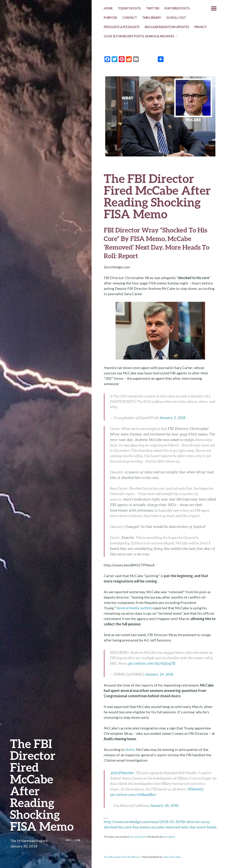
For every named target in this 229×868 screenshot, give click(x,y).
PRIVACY (200, 27)
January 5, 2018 (172, 418)
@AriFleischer (122, 773)
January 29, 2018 (159, 674)
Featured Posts (177, 8)
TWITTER (153, 8)
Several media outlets (134, 608)
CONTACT (130, 18)
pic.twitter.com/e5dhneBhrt (133, 795)
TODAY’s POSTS (129, 8)
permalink (169, 837)
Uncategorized (138, 837)
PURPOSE (110, 18)
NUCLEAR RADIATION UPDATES (167, 27)
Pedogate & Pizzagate (122, 27)
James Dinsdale (172, 857)
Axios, (131, 749)
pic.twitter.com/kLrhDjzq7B (152, 663)
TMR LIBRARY (152, 18)
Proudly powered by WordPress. (122, 857)
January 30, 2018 (164, 805)
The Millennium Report (29, 841)
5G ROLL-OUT (176, 18)
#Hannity (196, 789)
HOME (108, 8)
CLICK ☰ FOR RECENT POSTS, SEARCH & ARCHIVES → (141, 36)
